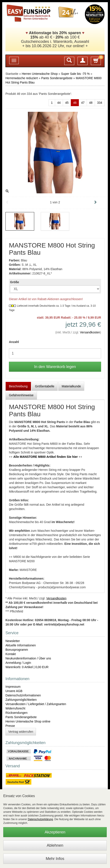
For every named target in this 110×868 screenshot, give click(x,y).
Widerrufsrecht (15, 708)
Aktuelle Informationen (21, 645)
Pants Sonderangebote (57, 78)
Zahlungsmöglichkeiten (21, 700)
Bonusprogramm (17, 650)
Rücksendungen (16, 713)
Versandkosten (90, 332)
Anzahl (14, 342)
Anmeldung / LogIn (18, 663)
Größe (14, 282)
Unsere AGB (14, 691)
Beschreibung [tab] (18, 386)
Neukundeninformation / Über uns (28, 658)
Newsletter (13, 641)
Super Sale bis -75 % (75, 74)
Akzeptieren (55, 832)
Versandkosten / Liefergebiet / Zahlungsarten (36, 704)
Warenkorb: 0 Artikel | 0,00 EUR (27, 667)
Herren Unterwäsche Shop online (28, 721)
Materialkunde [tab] (71, 386)
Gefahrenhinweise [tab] (21, 395)
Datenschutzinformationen (23, 695)
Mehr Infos (55, 859)
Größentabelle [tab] (45, 386)
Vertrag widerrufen (21, 732)
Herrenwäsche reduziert (22, 78)
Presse (10, 726)
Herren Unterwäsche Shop (40, 74)
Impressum (13, 687)
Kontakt (11, 654)
